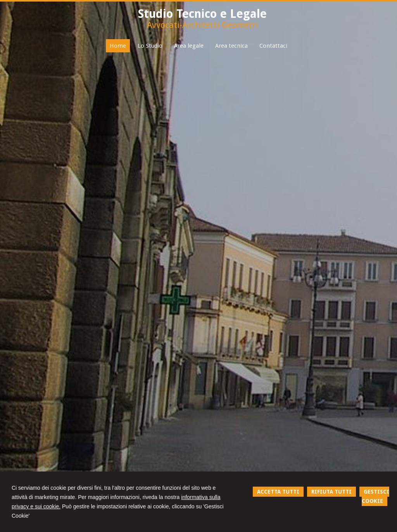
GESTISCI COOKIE (375, 496)
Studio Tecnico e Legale (202, 14)
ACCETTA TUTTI (278, 492)
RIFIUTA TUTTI (331, 492)
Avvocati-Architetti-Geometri (202, 25)
